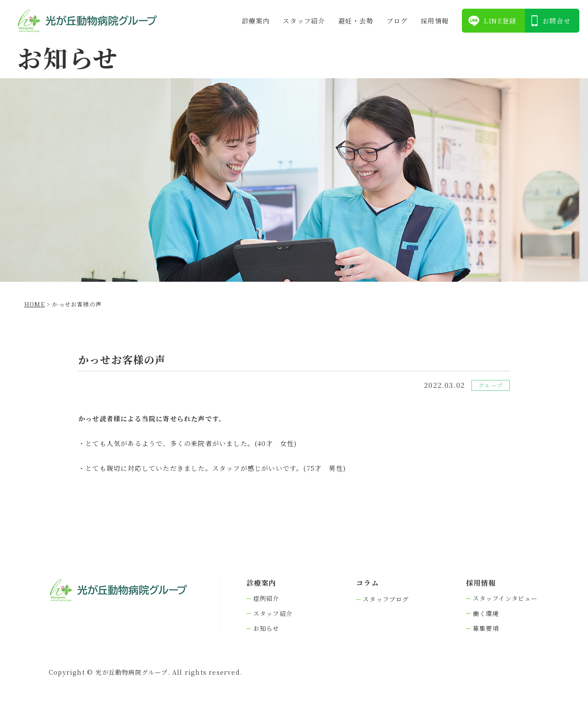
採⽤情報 (435, 21)
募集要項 (486, 628)
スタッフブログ (386, 599)
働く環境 (486, 614)
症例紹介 (266, 598)
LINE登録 (500, 21)
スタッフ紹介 (304, 21)
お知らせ (266, 628)
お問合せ (556, 21)
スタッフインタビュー (505, 598)
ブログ (397, 21)
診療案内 (256, 21)
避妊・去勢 (356, 21)
